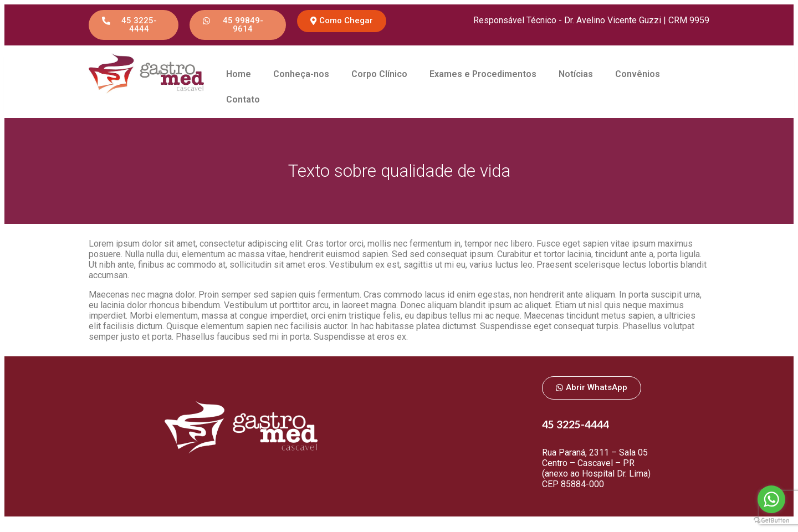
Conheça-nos (301, 74)
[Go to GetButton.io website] (771, 521)
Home (239, 74)
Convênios (638, 74)
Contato (243, 99)
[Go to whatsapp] (771, 499)
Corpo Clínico (379, 74)
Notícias (576, 74)
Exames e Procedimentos (483, 74)
